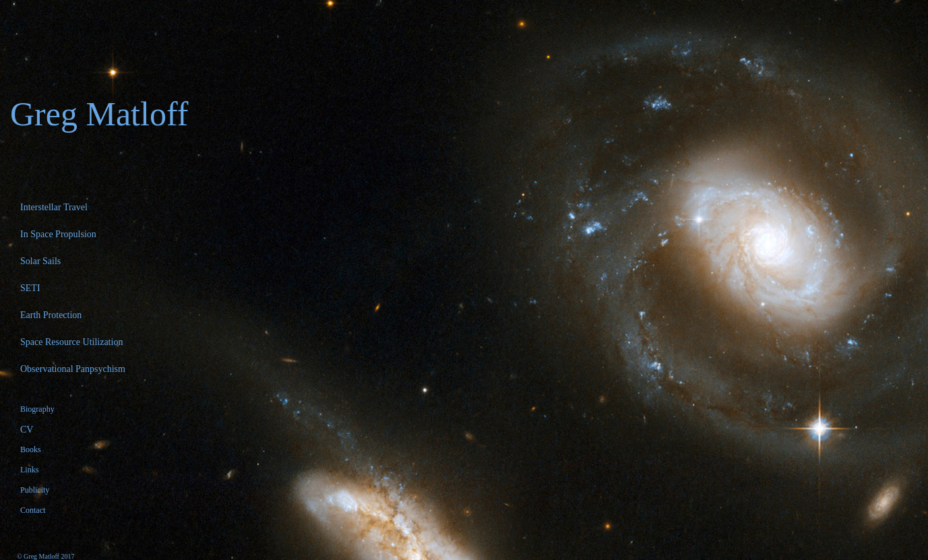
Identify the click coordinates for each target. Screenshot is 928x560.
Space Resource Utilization (71, 342)
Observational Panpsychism (73, 369)
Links (29, 470)
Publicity (35, 490)
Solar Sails (40, 261)
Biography (37, 409)
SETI (30, 288)
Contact (33, 510)
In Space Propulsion (58, 234)
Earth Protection (51, 315)
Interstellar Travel (54, 207)
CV (27, 430)
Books (31, 449)
